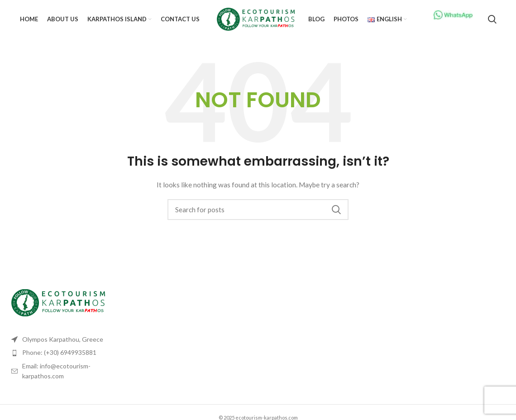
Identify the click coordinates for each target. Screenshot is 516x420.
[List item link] (64, 353)
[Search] (492, 19)
